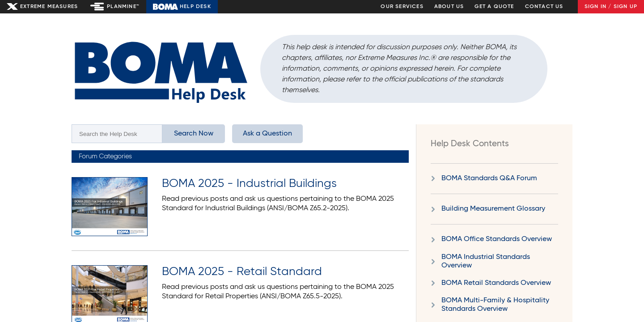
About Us (449, 7)
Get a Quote (494, 7)
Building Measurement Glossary (493, 209)
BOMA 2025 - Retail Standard (242, 272)
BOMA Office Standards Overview (497, 239)
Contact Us (544, 7)
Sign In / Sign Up (611, 7)
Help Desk (195, 7)
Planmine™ (123, 7)
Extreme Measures (49, 7)
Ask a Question (267, 134)
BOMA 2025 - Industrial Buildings (249, 184)
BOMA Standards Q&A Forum (489, 178)
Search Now (194, 134)
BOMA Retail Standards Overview (496, 283)
